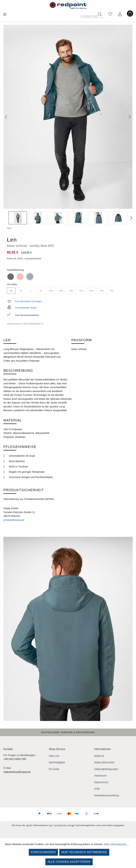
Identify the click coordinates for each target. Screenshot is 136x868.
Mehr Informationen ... (117, 844)
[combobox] (92, 15)
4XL (73, 291)
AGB (97, 789)
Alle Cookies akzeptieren (69, 862)
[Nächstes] (130, 117)
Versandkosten (60, 825)
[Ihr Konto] (120, 14)
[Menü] (5, 14)
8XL (113, 291)
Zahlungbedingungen (106, 769)
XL (42, 291)
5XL (83, 291)
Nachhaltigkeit (57, 762)
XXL (52, 291)
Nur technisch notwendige (84, 852)
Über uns (54, 756)
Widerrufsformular (104, 762)
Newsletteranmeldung (106, 795)
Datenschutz (101, 782)
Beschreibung (18, 370)
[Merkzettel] (110, 14)
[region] (68, 125)
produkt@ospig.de (14, 520)
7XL (103, 291)
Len (7, 340)
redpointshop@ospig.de (17, 772)
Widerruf (99, 756)
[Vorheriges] (6, 117)
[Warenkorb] (130, 14)
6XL (93, 291)
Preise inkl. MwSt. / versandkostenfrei (24, 259)
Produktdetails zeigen (22, 308)
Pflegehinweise (20, 447)
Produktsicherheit (24, 490)
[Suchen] (100, 14)
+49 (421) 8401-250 (15, 759)
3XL (63, 291)
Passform (82, 340)
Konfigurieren (43, 852)
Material (13, 420)
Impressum (100, 775)
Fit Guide (54, 769)
